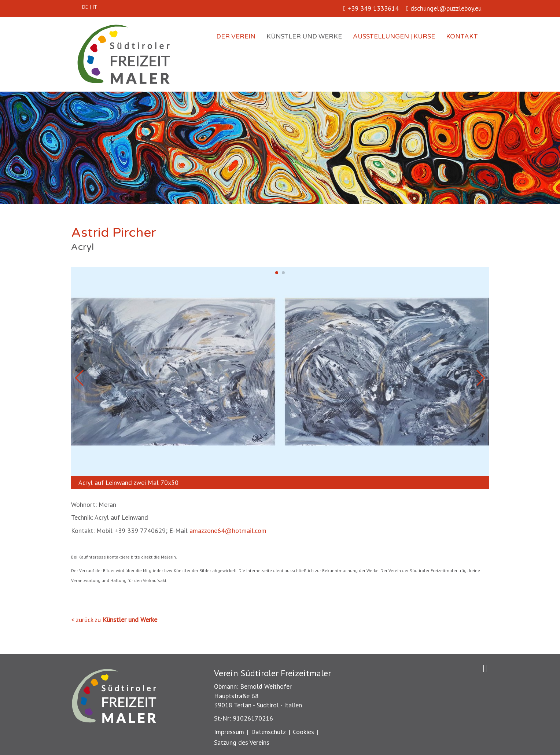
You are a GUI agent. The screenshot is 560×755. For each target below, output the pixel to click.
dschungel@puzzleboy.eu (444, 8)
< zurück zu (114, 620)
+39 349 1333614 (371, 8)
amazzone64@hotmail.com (228, 531)
